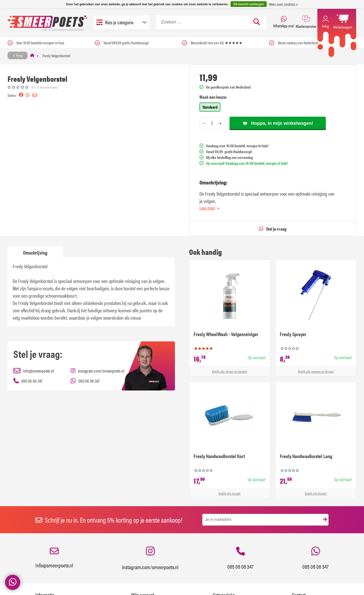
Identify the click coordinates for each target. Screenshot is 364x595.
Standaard (210, 107)
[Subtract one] (204, 123)
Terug (18, 55)
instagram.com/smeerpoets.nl (150, 558)
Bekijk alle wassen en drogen (316, 371)
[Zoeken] (211, 22)
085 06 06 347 (240, 558)
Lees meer (210, 208)
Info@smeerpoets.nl (54, 558)
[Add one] (220, 123)
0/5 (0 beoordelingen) (45, 87)
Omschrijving (35, 252)
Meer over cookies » (283, 4)
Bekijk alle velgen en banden (230, 371)
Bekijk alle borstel (230, 493)
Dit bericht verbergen (249, 4)
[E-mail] (265, 520)
